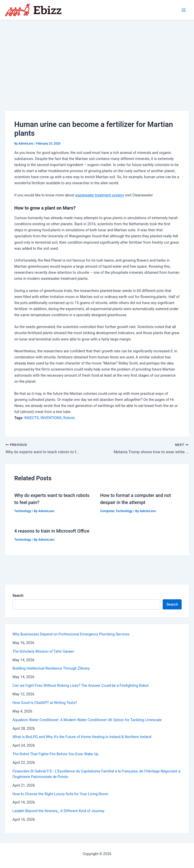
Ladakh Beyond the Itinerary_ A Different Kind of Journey (58, 811)
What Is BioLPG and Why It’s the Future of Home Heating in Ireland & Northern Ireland (82, 737)
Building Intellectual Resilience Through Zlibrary (51, 669)
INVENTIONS (51, 418)
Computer (107, 511)
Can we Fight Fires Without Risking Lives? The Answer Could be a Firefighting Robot (80, 686)
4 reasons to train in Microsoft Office (52, 531)
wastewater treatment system (99, 195)
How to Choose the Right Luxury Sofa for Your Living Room (60, 794)
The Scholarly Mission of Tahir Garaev (43, 652)
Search (18, 596)
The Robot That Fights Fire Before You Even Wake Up (55, 754)
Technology (22, 511)
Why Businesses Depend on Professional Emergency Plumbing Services (71, 634)
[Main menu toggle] (184, 10)
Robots (69, 418)
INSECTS (32, 418)
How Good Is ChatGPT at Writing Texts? (45, 703)
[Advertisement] (97, 58)
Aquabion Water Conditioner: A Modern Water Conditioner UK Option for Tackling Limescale (87, 720)
